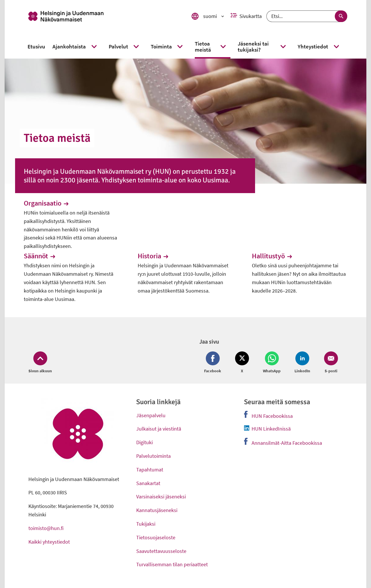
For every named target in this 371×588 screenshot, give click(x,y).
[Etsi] (307, 16)
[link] (105, 16)
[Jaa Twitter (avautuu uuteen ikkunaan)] (242, 363)
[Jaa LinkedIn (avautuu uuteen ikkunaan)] (302, 363)
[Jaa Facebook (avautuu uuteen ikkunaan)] (214, 363)
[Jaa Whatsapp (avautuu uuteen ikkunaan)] (272, 363)
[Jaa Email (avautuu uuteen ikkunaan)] (330, 363)
